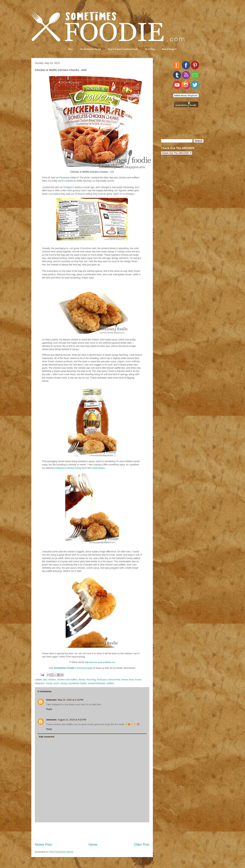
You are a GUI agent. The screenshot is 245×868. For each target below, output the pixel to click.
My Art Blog (150, 49)
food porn (102, 680)
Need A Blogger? (169, 49)
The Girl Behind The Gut (90, 49)
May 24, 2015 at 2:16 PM (71, 700)
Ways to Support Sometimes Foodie (123, 49)
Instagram (69, 187)
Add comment (47, 737)
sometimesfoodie (97, 683)
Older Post (142, 845)
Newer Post (43, 845)
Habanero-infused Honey (68, 468)
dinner (82, 680)
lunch (56, 683)
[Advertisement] (92, 832)
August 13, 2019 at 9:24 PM (72, 720)
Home (93, 845)
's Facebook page (73, 668)
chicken (52, 680)
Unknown (51, 700)
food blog (91, 680)
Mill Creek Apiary (96, 468)
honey (49, 683)
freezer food (127, 680)
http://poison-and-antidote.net (100, 662)
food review (114, 680)
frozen (138, 680)
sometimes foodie (77, 683)
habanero (40, 683)
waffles (110, 683)
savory (64, 683)
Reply (49, 709)
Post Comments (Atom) (61, 852)
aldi (45, 680)
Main (71, 49)
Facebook (64, 178)
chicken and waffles (67, 680)
